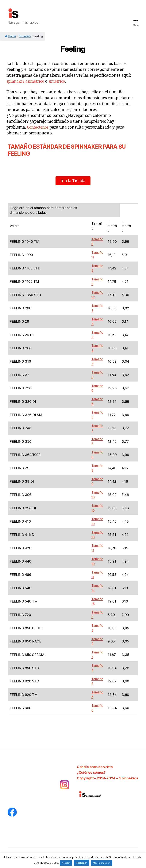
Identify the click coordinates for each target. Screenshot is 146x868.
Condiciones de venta (95, 767)
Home (10, 36)
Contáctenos (38, 127)
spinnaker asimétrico (27, 81)
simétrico (60, 81)
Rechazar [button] (81, 863)
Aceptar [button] (66, 863)
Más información (102, 863)
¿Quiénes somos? (91, 772)
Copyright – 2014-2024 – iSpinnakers (107, 778)
